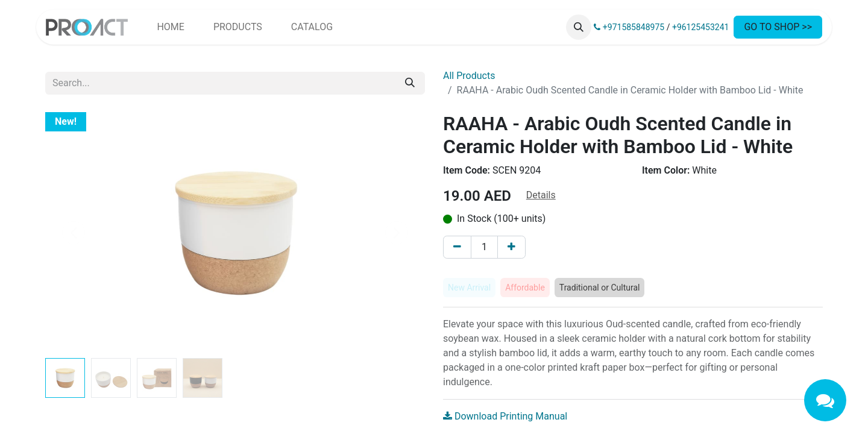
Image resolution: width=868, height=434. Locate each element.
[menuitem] (170, 27)
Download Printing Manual (505, 416)
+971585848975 (629, 27)
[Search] (410, 83)
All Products (469, 76)
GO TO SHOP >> (778, 27)
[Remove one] (457, 247)
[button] (579, 27)
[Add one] (511, 247)
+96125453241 (701, 27)
